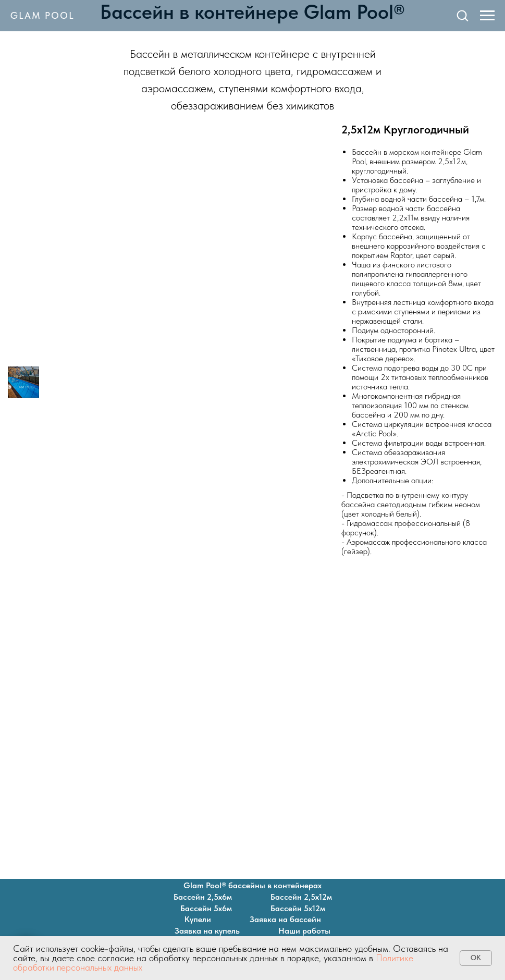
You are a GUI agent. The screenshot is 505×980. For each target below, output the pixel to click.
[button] (462, 15)
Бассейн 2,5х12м (301, 897)
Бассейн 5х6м (206, 908)
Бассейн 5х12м (298, 908)
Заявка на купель (207, 931)
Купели (198, 919)
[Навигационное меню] (487, 16)
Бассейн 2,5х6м (203, 897)
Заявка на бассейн (285, 919)
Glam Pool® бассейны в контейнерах (252, 885)
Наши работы (304, 931)
